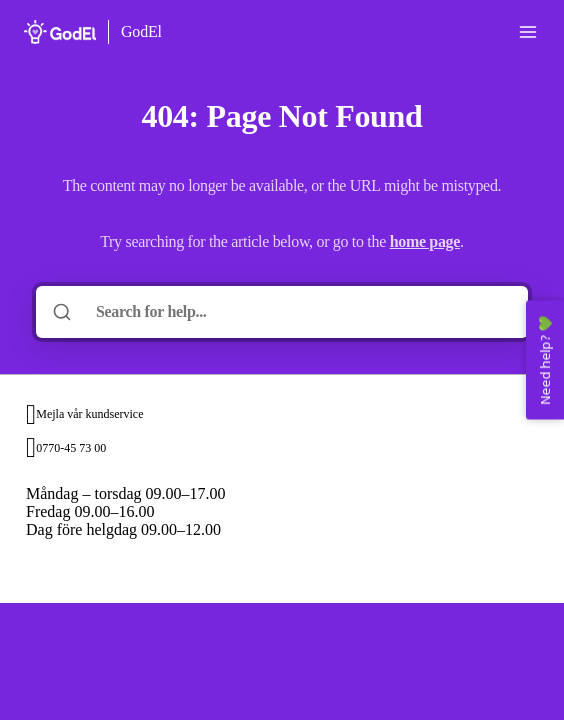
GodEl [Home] (141, 31)
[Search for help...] (296, 312)
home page (425, 241)
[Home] (60, 32)
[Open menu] (528, 32)
